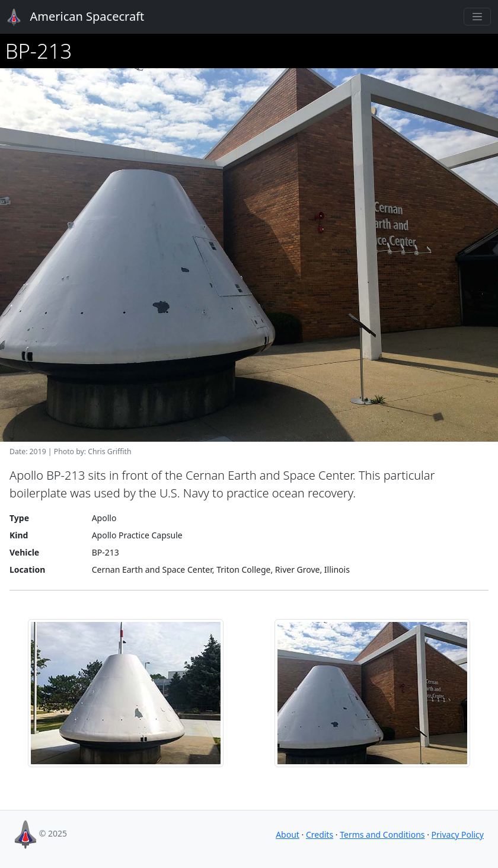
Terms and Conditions (382, 835)
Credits (320, 835)
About (288, 835)
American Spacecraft (69, 17)
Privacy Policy (458, 835)
